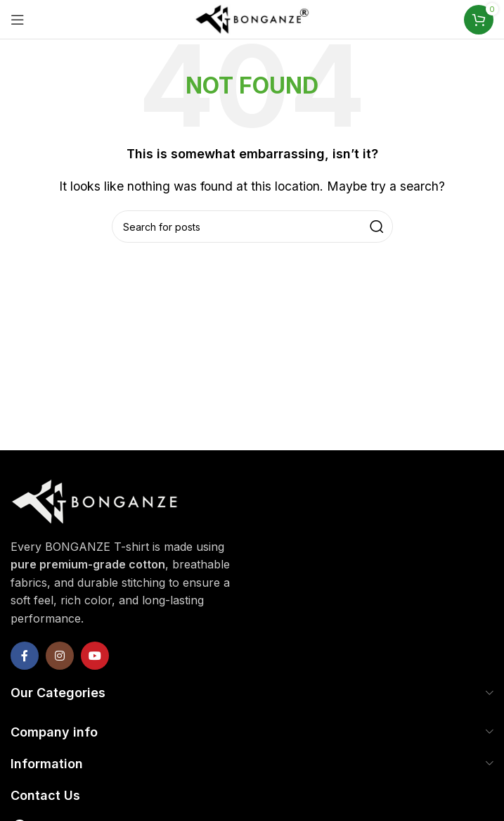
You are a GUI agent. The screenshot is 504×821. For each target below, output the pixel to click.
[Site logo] (252, 18)
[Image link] (95, 499)
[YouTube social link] (95, 656)
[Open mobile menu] (18, 20)
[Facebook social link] (25, 656)
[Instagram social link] (60, 656)
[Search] (252, 227)
